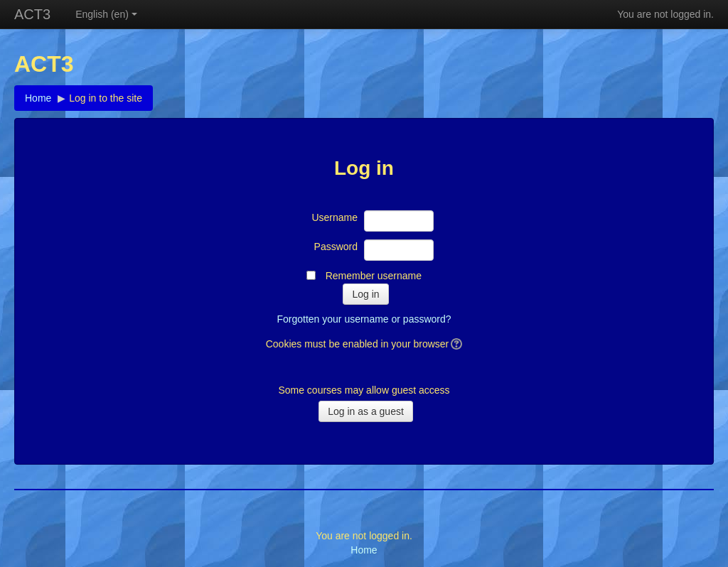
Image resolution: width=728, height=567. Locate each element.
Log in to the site (106, 98)
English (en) (106, 14)
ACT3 (32, 14)
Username (334, 217)
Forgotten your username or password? (364, 319)
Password (336, 247)
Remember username (374, 276)
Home (38, 98)
